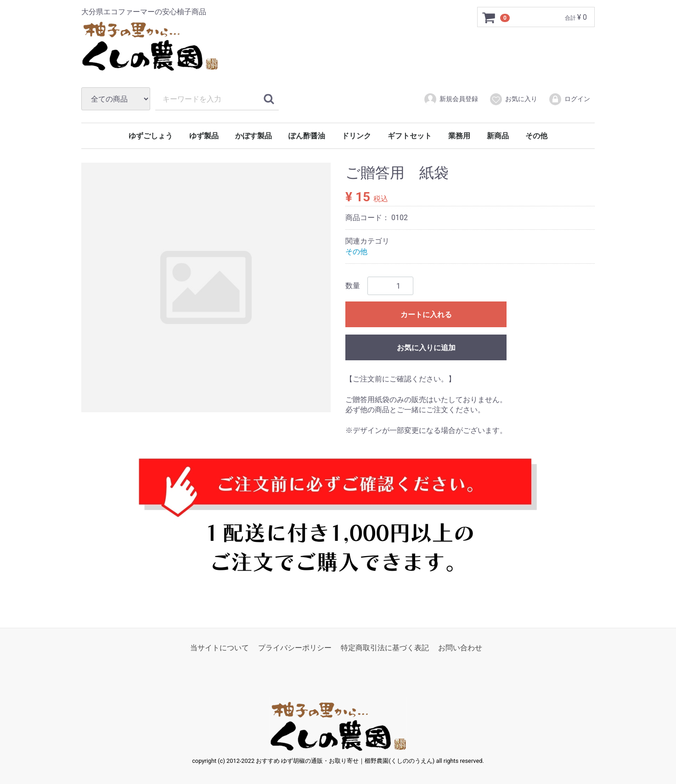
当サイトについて (220, 647)
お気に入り (513, 99)
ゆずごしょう (151, 136)
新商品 (498, 136)
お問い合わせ (460, 647)
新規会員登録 (451, 99)
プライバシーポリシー (295, 647)
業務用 (459, 136)
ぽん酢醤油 (307, 136)
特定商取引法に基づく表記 (385, 647)
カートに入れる (426, 315)
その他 (536, 136)
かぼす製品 (253, 136)
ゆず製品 (204, 136)
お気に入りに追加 (426, 348)
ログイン (569, 99)
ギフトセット (410, 136)
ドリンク (356, 136)
